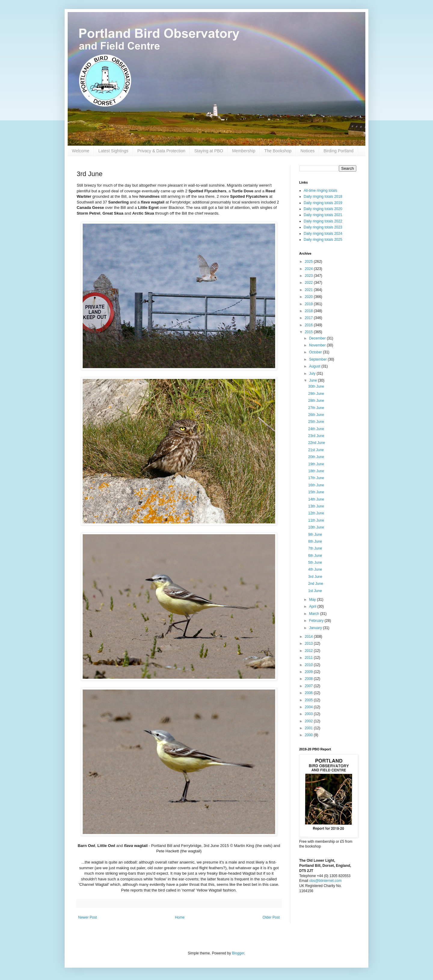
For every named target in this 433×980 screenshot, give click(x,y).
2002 (309, 721)
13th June (316, 506)
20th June (316, 457)
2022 (309, 283)
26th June (316, 415)
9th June (315, 535)
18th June (316, 471)
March (315, 614)
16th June (316, 485)
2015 (309, 332)
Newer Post (88, 917)
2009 (309, 672)
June (313, 380)
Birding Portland (339, 151)
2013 (309, 644)
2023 (309, 276)
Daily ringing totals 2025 (323, 240)
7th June (315, 548)
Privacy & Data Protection (161, 151)
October (316, 352)
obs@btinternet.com (325, 881)
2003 (309, 714)
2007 (309, 686)
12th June (316, 513)
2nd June (316, 584)
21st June (316, 450)
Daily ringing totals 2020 (323, 209)
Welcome (81, 151)
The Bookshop (278, 151)
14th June (316, 499)
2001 (309, 728)
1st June (315, 591)
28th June (316, 401)
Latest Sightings (113, 151)
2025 (309, 262)
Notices (307, 151)
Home (180, 917)
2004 (309, 707)
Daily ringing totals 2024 (323, 234)
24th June (316, 429)
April (313, 606)
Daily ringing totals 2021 (323, 215)
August (315, 366)
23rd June (316, 436)
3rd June (315, 577)
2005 (309, 700)
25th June (316, 422)
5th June (315, 563)
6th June (315, 556)
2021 (309, 290)
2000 (309, 735)
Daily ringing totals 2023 (323, 227)
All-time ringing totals (320, 191)
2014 (309, 637)
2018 (309, 311)
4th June (315, 569)
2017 (309, 318)
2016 (309, 325)
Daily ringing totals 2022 (323, 221)
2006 (309, 693)
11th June (316, 520)
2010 (309, 665)
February (317, 621)
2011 (309, 658)
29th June (316, 394)
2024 (309, 269)
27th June (316, 408)
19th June (316, 464)
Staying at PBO (209, 151)
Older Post (271, 917)
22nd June (317, 443)
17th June (316, 478)
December (318, 338)
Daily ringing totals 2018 (323, 197)
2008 (309, 679)
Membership (244, 151)
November (318, 345)
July (313, 374)
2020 (309, 297)
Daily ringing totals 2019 (323, 203)
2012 (309, 651)
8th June (315, 541)
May (313, 600)
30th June (316, 386)
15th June (316, 492)
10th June (316, 527)
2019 (309, 304)
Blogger (238, 953)
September (318, 359)
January (316, 628)
